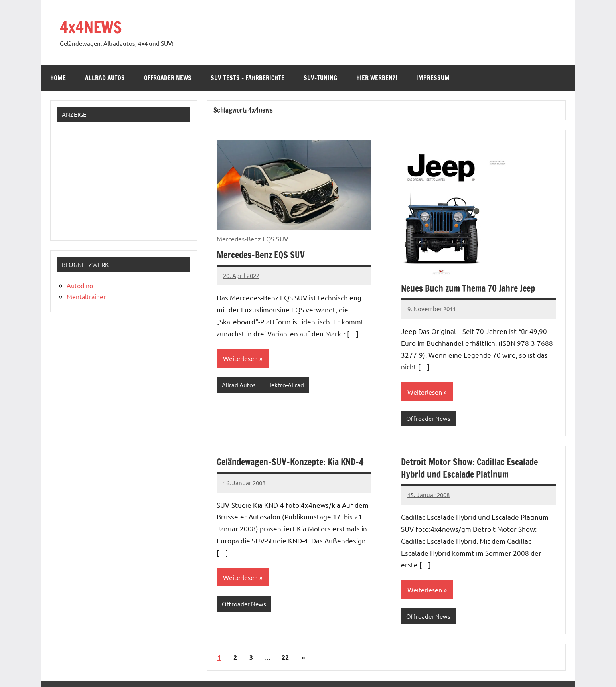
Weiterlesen (240, 358)
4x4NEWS (91, 27)
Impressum (433, 78)
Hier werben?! (377, 78)
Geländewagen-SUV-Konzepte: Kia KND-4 (290, 462)
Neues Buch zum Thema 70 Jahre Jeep (468, 288)
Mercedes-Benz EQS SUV (261, 255)
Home (58, 78)
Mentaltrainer (86, 296)
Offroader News (168, 78)
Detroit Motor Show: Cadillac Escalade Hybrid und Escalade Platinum (469, 468)
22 (285, 657)
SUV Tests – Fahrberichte (248, 78)
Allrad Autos (105, 78)
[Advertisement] (110, 178)
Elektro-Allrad (285, 385)
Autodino (80, 285)
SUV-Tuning (320, 78)
